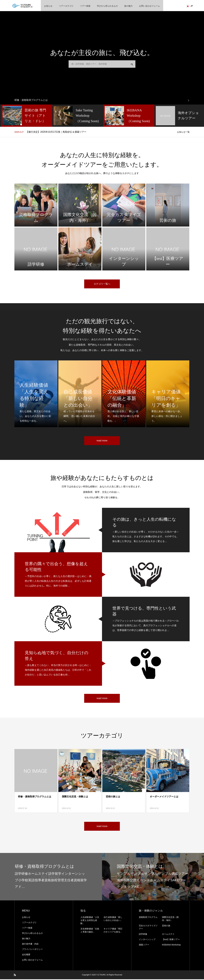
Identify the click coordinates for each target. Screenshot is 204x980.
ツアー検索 (85, 6)
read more (102, 441)
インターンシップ (147, 940)
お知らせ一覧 (183, 133)
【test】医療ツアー (171, 940)
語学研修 (143, 935)
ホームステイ (168, 935)
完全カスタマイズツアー (148, 928)
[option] (102, 101)
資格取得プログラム (148, 918)
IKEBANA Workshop (171, 945)
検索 (132, 65)
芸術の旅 (166, 926)
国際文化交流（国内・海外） (170, 919)
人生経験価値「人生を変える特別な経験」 (90, 921)
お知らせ (48, 6)
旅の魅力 (128, 6)
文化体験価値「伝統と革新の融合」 (90, 931)
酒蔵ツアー (144, 945)
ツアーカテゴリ (66, 6)
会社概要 (26, 955)
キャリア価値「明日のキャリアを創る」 (113, 931)
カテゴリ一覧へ (102, 285)
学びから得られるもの (107, 6)
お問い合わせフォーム (150, 6)
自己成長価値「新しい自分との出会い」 (113, 919)
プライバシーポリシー (32, 950)
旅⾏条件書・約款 (30, 945)
